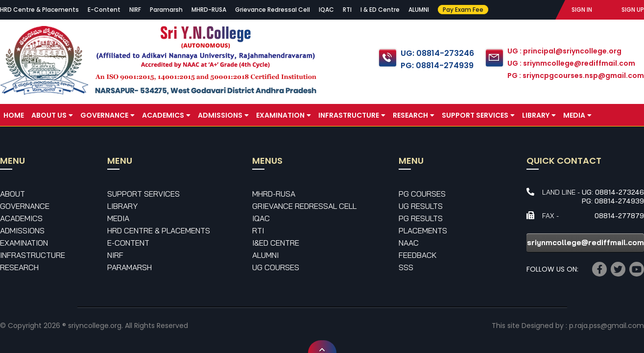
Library (539, 115)
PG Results (421, 218)
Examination (284, 115)
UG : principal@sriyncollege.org (564, 51)
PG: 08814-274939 (437, 65)
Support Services (478, 115)
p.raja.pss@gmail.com (607, 326)
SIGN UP (633, 10)
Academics (166, 115)
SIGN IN (582, 10)
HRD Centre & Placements (39, 10)
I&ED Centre (276, 243)
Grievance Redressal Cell (273, 10)
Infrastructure (352, 115)
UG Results (421, 206)
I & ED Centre (380, 10)
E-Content (104, 10)
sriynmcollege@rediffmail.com (585, 242)
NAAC (409, 243)
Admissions (223, 115)
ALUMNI (419, 10)
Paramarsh (166, 10)
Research (414, 115)
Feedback (418, 255)
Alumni (265, 255)
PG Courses (422, 194)
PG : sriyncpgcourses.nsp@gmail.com (576, 76)
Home (14, 115)
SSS (406, 267)
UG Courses (276, 267)
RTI (347, 10)
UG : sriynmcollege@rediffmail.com (571, 63)
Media (577, 115)
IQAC (326, 10)
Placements (423, 230)
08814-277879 (619, 216)
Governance (107, 115)
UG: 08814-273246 (437, 53)
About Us (52, 115)
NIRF (135, 10)
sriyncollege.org (95, 326)
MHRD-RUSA (209, 10)
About (12, 194)
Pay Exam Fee (463, 10)
